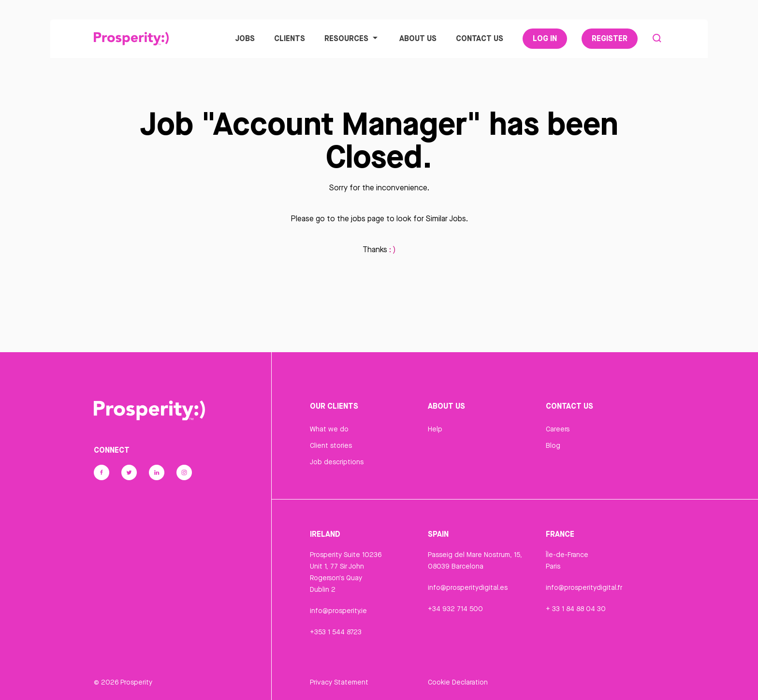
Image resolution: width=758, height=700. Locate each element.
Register (610, 38)
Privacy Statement (339, 682)
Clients (290, 38)
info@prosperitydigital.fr (584, 587)
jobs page (368, 219)
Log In (545, 38)
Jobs (245, 38)
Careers (558, 429)
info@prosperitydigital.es (468, 587)
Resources (352, 38)
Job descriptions (337, 462)
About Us (418, 38)
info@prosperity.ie (338, 611)
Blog (553, 445)
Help (435, 429)
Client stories (331, 445)
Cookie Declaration (458, 682)
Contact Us (480, 38)
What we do (329, 429)
